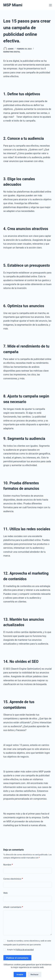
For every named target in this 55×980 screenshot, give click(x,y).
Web (5, 893)
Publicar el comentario (17, 958)
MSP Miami (13, 5)
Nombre (8, 865)
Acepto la (20, 950)
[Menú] (50, 5)
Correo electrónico (13, 879)
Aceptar (20, 974)
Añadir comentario (13, 907)
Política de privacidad (25, 950)
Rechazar (34, 974)
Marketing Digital (12, 52)
